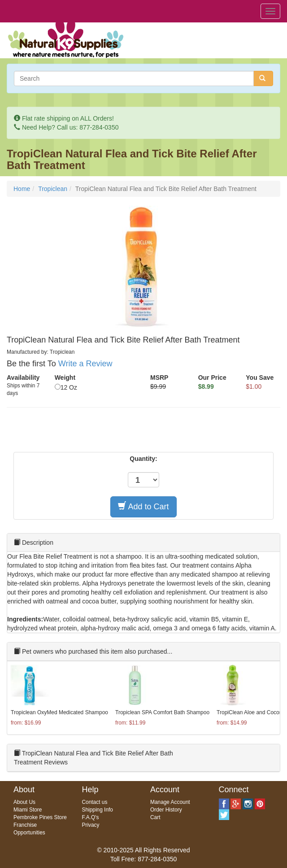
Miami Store (28, 810)
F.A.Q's (91, 817)
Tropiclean (53, 189)
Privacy (91, 825)
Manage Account (170, 802)
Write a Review (85, 364)
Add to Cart (143, 506)
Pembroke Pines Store (40, 817)
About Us (24, 802)
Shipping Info (98, 810)
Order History (166, 810)
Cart (155, 817)
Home (22, 189)
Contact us (95, 802)
